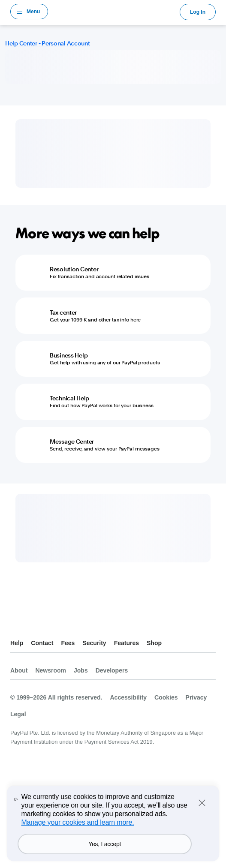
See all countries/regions (17, 622)
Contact (42, 643)
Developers (112, 670)
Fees (68, 643)
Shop (154, 643)
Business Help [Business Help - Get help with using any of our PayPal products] (69, 355)
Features (127, 643)
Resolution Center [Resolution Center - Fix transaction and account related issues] (74, 269)
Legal (18, 714)
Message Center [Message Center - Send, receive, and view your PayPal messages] (72, 442)
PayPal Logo (114, 12)
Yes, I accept (105, 844)
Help (17, 643)
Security (94, 643)
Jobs (81, 670)
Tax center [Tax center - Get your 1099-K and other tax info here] (63, 312)
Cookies (166, 697)
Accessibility (128, 697)
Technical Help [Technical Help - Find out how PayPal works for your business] (69, 398)
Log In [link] (198, 12)
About (19, 670)
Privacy (196, 697)
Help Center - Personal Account (48, 43)
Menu (33, 12)
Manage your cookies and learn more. (77, 822)
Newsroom (51, 670)
